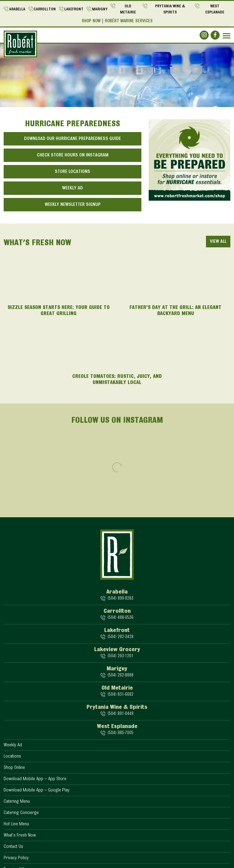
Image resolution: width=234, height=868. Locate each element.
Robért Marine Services (129, 21)
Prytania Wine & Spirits (170, 9)
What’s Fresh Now (20, 835)
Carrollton (45, 9)
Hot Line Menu (16, 824)
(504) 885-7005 (120, 733)
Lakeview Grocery (117, 650)
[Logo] (20, 44)
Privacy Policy (16, 858)
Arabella (17, 9)
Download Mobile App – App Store (35, 779)
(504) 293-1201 (120, 656)
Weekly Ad (13, 745)
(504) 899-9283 (120, 599)
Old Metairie (128, 9)
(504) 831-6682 (120, 695)
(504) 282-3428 (120, 637)
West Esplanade (215, 9)
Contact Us (13, 847)
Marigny (100, 9)
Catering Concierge (21, 813)
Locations (12, 756)
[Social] (204, 35)
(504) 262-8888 (120, 675)
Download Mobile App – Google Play (37, 790)
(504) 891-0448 (120, 714)
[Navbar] (227, 36)
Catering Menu (17, 802)
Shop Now (91, 21)
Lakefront (74, 9)
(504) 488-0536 (120, 618)
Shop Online (14, 768)
